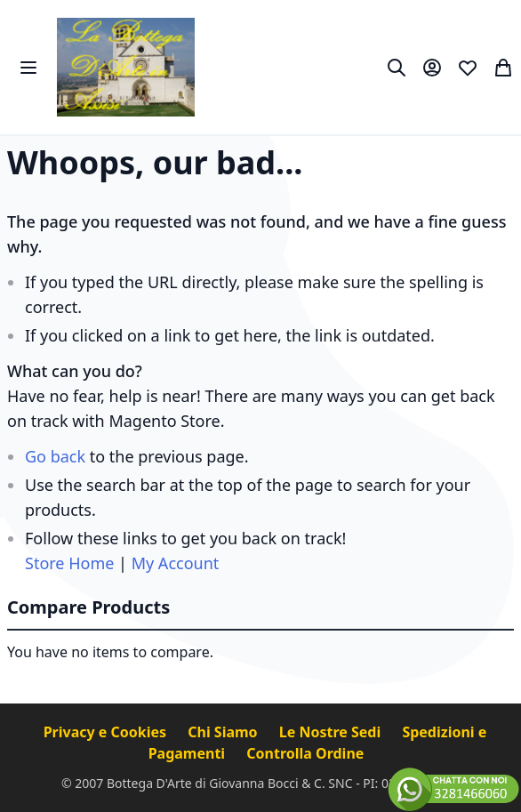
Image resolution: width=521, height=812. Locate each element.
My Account (176, 563)
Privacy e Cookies (107, 732)
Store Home (69, 563)
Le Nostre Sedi (332, 732)
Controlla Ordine (305, 753)
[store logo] (126, 67)
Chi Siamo (224, 732)
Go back (55, 456)
